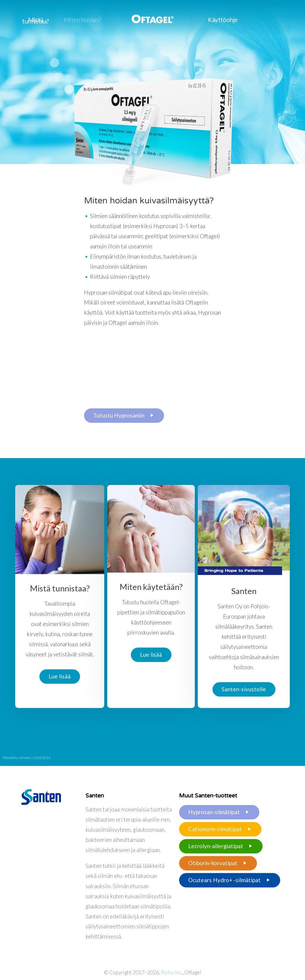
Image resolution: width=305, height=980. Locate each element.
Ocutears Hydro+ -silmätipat (230, 880)
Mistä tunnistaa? (35, 20)
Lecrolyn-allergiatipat (221, 846)
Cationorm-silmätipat (220, 829)
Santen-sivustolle (244, 689)
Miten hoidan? (82, 20)
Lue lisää (60, 676)
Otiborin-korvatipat (218, 863)
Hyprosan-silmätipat (219, 812)
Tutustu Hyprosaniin (124, 415)
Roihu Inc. (172, 972)
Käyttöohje (223, 20)
